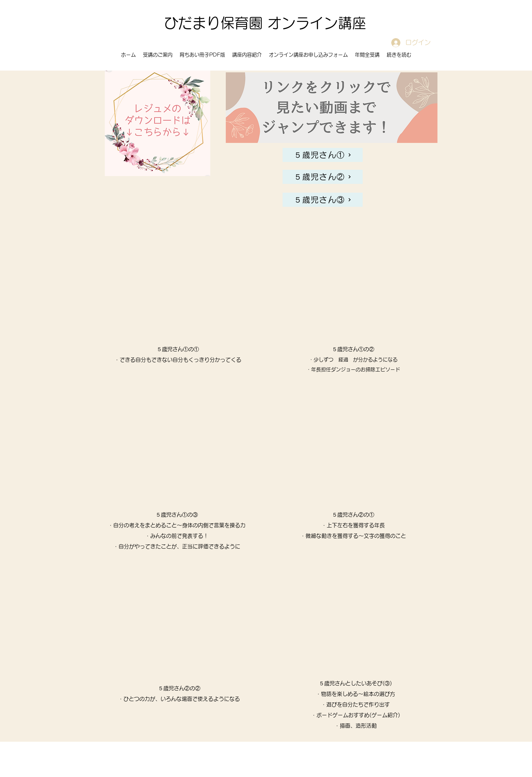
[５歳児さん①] (323, 155)
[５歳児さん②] (323, 177)
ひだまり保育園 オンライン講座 (265, 23)
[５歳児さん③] (323, 200)
